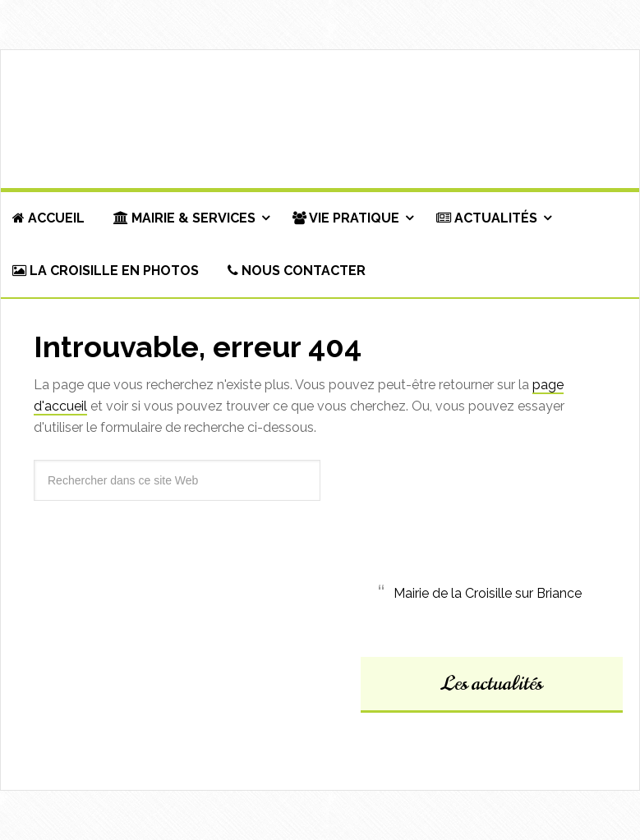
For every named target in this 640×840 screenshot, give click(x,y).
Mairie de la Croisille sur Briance (488, 593)
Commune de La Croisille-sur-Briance (320, 120)
